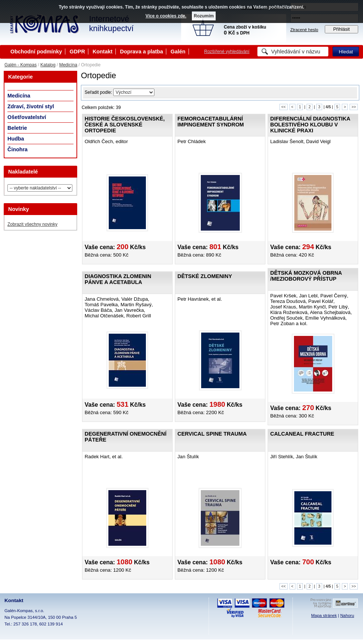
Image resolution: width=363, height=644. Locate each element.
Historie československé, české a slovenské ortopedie (125, 125)
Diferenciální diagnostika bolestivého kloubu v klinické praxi (310, 125)
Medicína (68, 65)
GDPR (77, 52)
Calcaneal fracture (302, 434)
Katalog (48, 65)
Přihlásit (342, 29)
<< (284, 107)
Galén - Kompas (21, 65)
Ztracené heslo (304, 30)
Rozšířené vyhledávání (227, 52)
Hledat (346, 52)
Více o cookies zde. (166, 16)
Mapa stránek (324, 615)
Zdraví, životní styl (31, 106)
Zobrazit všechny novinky (32, 224)
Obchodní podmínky (36, 52)
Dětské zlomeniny (205, 276)
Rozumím (204, 16)
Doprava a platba (141, 52)
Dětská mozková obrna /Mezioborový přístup (306, 276)
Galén (178, 52)
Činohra (17, 149)
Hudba (16, 139)
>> (354, 107)
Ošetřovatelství (27, 117)
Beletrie (17, 128)
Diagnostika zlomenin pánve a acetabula (118, 279)
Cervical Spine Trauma (212, 434)
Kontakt (102, 52)
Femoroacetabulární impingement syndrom (211, 122)
